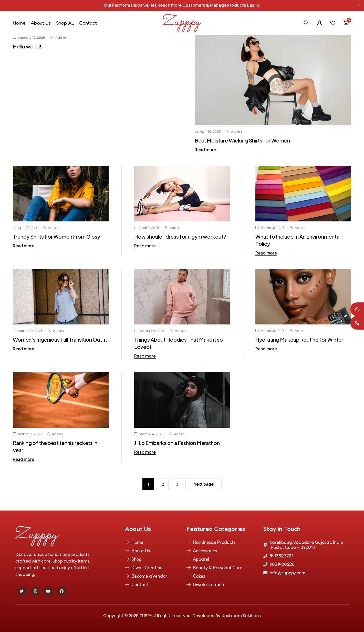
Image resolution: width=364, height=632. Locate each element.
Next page (204, 484)
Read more (205, 150)
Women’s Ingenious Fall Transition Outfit (60, 339)
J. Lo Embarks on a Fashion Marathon (177, 443)
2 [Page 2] (163, 484)
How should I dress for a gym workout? (180, 236)
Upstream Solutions (241, 616)
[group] (182, 400)
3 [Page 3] (177, 484)
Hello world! (27, 46)
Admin (61, 38)
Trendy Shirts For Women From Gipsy (56, 236)
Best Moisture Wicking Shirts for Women (242, 140)
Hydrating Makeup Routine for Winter (299, 339)
